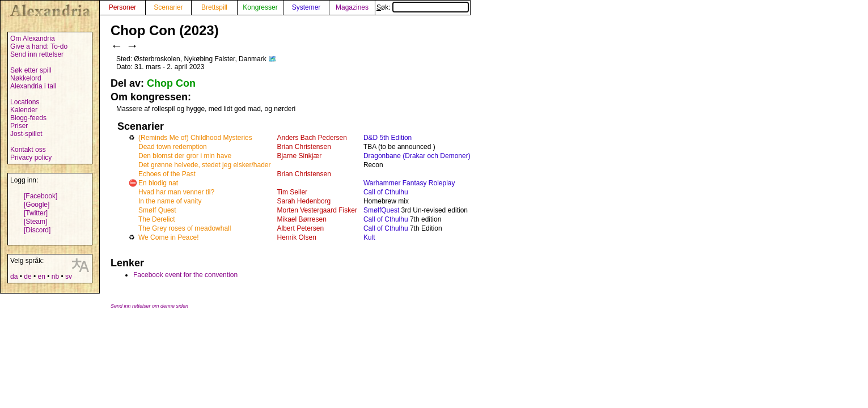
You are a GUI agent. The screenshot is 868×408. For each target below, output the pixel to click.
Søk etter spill (31, 70)
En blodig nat (158, 183)
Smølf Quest (157, 210)
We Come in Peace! (169, 237)
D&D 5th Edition (388, 138)
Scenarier (168, 7)
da (14, 277)
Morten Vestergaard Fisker (317, 210)
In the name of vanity (170, 201)
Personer (123, 7)
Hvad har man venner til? (176, 192)
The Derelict (157, 219)
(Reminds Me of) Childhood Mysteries (195, 138)
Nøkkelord (26, 78)
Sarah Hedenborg (304, 201)
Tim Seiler (292, 192)
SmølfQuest (381, 210)
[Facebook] (41, 196)
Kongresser (260, 7)
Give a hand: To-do (39, 46)
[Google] (37, 205)
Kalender (24, 110)
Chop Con (171, 83)
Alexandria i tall (33, 86)
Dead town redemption (173, 147)
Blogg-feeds (28, 118)
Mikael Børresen (301, 219)
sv (69, 277)
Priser (19, 126)
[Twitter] (36, 213)
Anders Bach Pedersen (312, 138)
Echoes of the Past (167, 174)
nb (55, 277)
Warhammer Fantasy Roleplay (409, 183)
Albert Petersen (300, 228)
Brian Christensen (304, 147)
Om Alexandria (33, 39)
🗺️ (272, 59)
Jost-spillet (26, 134)
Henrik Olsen (296, 237)
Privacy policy (31, 158)
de (27, 277)
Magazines (352, 7)
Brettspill (214, 7)
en (41, 277)
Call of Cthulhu (386, 192)
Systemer (306, 7)
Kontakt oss (28, 150)
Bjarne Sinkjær (299, 156)
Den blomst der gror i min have (185, 156)
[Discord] (37, 230)
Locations (25, 102)
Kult (369, 237)
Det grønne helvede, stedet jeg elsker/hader (204, 165)
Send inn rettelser (37, 54)
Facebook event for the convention (185, 275)
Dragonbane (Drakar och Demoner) (417, 156)
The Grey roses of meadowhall (185, 228)
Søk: (423, 7)
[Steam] (35, 222)
